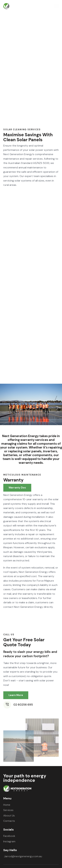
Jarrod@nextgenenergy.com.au (23, 856)
